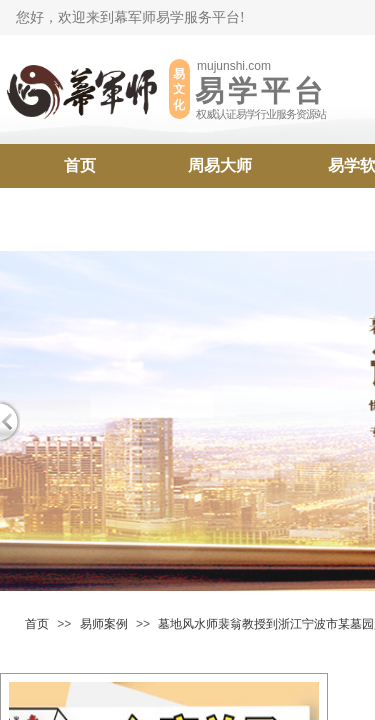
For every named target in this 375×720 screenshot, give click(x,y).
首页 (80, 165)
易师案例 (104, 624)
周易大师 (220, 165)
